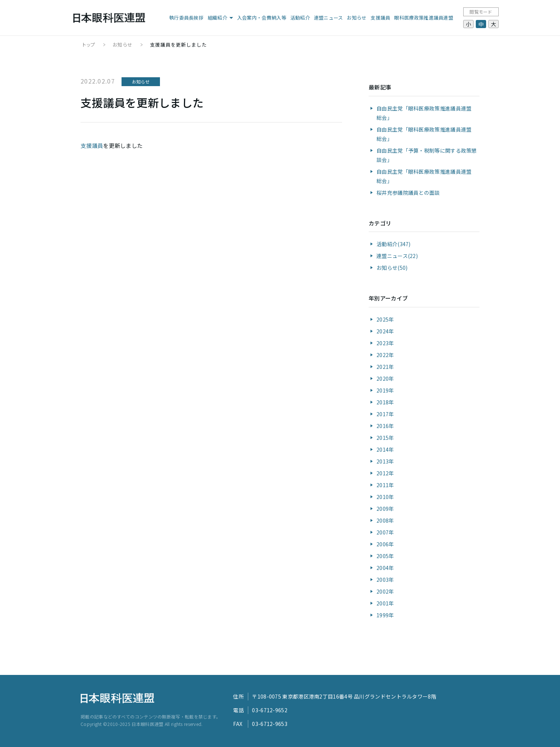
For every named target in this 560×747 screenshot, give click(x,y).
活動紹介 (300, 18)
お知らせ (357, 18)
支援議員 (380, 18)
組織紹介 (217, 18)
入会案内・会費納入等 (262, 18)
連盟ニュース (329, 18)
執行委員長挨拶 (186, 18)
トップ (89, 45)
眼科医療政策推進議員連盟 (424, 18)
